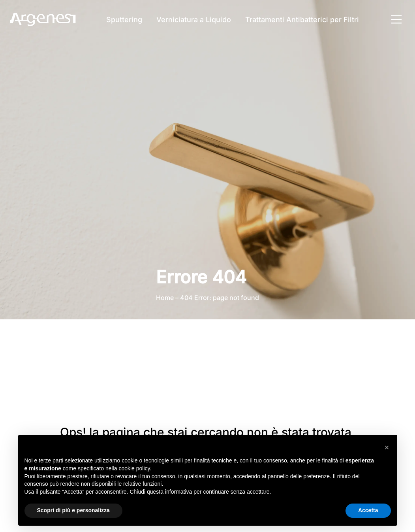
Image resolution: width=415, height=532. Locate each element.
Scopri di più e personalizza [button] (73, 510)
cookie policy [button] (134, 468)
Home (165, 298)
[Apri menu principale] (396, 19)
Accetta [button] (368, 510)
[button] (387, 447)
